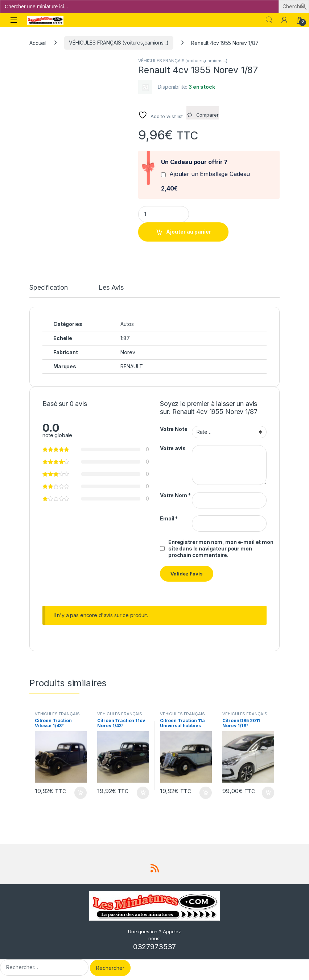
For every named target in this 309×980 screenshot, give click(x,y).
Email (169, 518)
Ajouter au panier (189, 232)
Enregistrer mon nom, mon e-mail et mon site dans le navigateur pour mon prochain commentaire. (221, 548)
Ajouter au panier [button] (81, 793)
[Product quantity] (164, 214)
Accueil (38, 43)
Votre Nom (175, 495)
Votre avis (173, 448)
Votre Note (174, 429)
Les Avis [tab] (111, 288)
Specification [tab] (49, 288)
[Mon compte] (284, 20)
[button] (304, 6)
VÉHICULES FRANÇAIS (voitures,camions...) (119, 43)
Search (269, 20)
